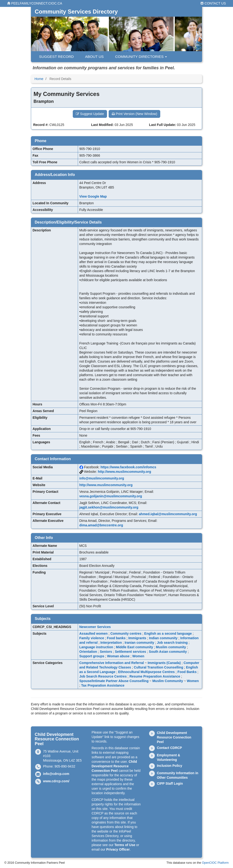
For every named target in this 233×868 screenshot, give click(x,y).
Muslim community (171, 647)
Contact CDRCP (170, 748)
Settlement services (131, 652)
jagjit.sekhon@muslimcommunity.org (109, 507)
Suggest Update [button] (90, 114)
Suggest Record (54, 57)
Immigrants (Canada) (164, 663)
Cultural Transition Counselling (159, 667)
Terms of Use (125, 845)
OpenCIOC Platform (215, 863)
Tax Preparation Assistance (103, 685)
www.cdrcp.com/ (56, 781)
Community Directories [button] (139, 57)
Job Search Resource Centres (103, 676)
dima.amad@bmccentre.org (101, 525)
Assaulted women (94, 634)
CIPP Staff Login (170, 783)
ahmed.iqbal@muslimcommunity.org (168, 514)
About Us (92, 57)
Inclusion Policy (170, 766)
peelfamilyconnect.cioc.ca (35, 3)
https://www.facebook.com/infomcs (128, 467)
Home (39, 79)
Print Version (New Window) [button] (134, 114)
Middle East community (135, 647)
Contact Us (213, 3)
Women (138, 656)
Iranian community (139, 643)
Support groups (92, 656)
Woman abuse (118, 656)
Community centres (126, 634)
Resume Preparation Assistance (155, 676)
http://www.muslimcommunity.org (125, 472)
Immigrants (137, 638)
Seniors (106, 652)
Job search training (172, 643)
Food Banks (187, 672)
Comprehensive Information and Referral (112, 663)
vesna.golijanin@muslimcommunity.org (111, 496)
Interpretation (111, 643)
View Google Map (93, 196)
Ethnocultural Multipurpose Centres (146, 672)
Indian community (163, 638)
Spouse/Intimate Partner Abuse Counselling (114, 681)
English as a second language (168, 634)
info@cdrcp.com (56, 774)
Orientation (88, 652)
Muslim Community (168, 681)
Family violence (92, 638)
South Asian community (168, 652)
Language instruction (96, 647)
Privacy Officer (118, 849)
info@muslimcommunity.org (102, 478)
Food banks (116, 638)
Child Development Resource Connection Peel (114, 766)
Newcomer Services (95, 627)
